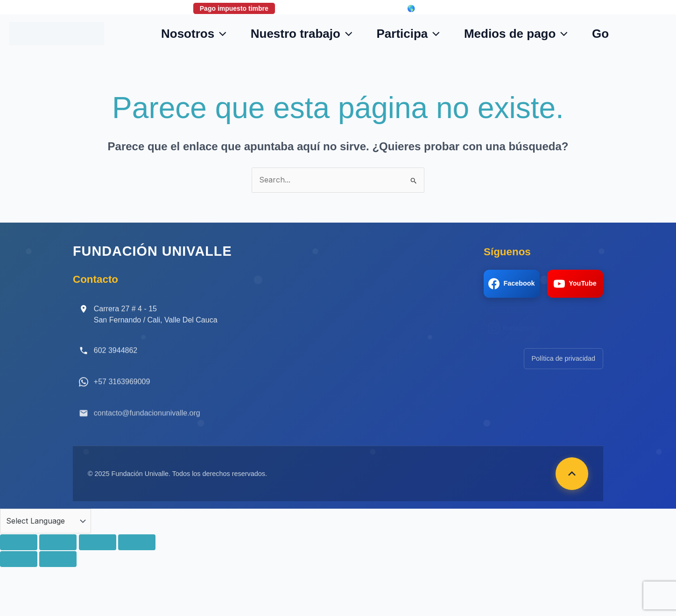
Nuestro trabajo (302, 34)
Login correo (366, 8)
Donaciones (307, 8)
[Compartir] (98, 542)
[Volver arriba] (572, 474)
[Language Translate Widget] (46, 521)
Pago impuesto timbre (234, 8)
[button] (220, 34)
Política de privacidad (563, 358)
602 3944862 (116, 355)
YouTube (575, 284)
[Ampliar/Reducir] (19, 542)
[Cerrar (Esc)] (137, 542)
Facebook (511, 284)
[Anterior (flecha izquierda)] (19, 559)
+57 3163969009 (122, 389)
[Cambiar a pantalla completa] (58, 542)
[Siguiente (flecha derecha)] (58, 559)
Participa (408, 34)
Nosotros (194, 34)
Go (600, 34)
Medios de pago (516, 34)
